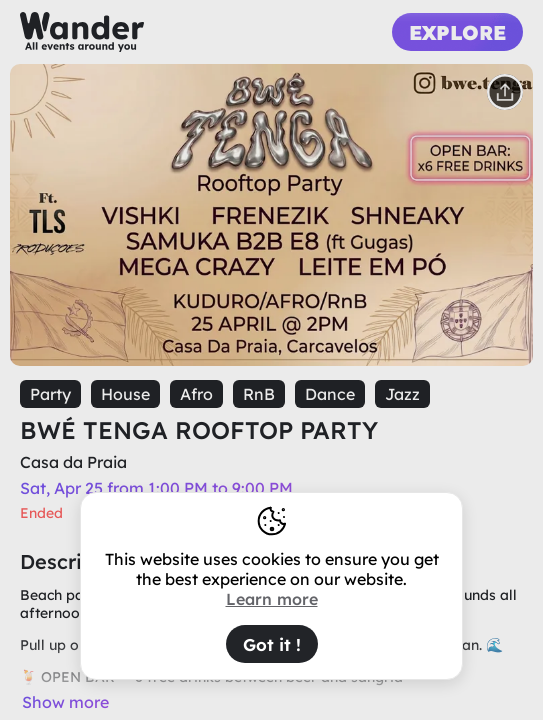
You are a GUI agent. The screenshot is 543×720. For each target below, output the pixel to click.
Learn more (272, 599)
